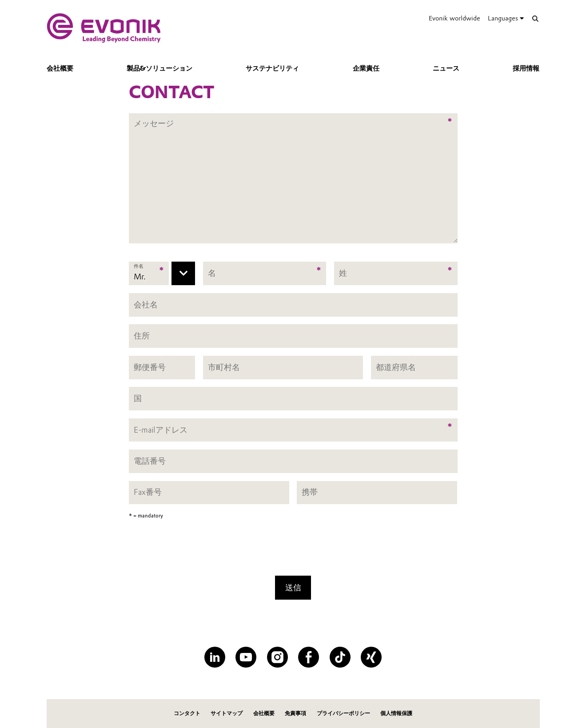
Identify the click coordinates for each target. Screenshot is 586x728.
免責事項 (295, 713)
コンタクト (187, 713)
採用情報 (526, 68)
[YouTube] (246, 657)
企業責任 (366, 68)
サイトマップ (227, 713)
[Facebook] (309, 657)
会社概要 (60, 68)
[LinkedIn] (215, 657)
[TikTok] (340, 657)
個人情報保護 (396, 713)
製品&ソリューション (159, 68)
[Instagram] (277, 657)
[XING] (371, 657)
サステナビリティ (272, 68)
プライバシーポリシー (343, 713)
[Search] (536, 18)
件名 (139, 267)
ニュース (446, 68)
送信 (293, 587)
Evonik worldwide (454, 18)
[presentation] (293, 550)
